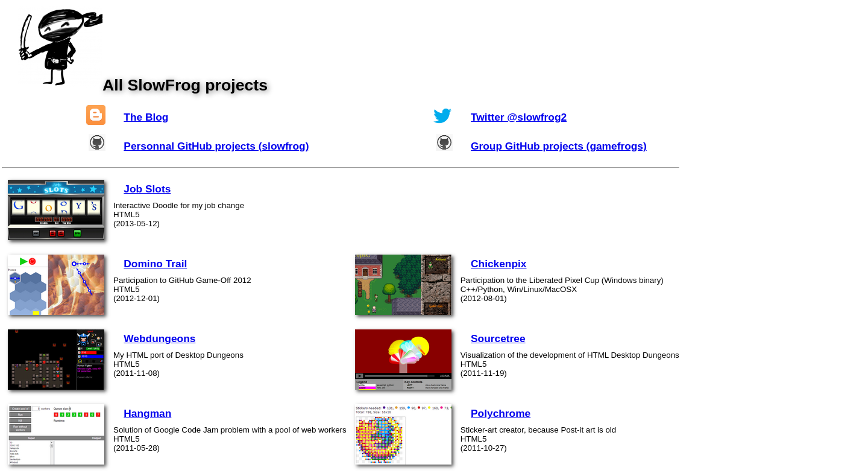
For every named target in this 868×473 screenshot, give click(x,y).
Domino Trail (155, 264)
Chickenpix (498, 264)
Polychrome (501, 413)
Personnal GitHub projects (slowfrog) (216, 146)
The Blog (146, 117)
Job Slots (147, 189)
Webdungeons (159, 338)
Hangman (147, 413)
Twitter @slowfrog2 (519, 117)
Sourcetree (498, 338)
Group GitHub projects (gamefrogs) (559, 146)
